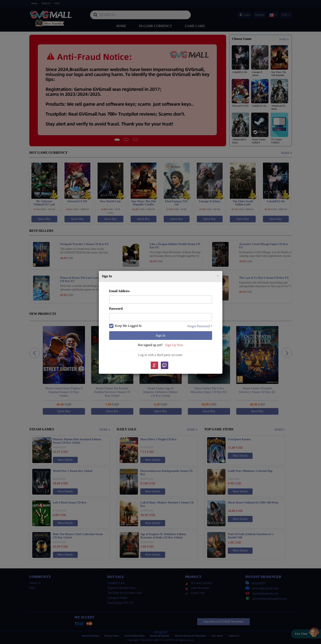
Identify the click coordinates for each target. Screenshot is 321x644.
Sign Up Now (174, 345)
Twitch (165, 366)
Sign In (160, 335)
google (154, 366)
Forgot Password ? (200, 326)
